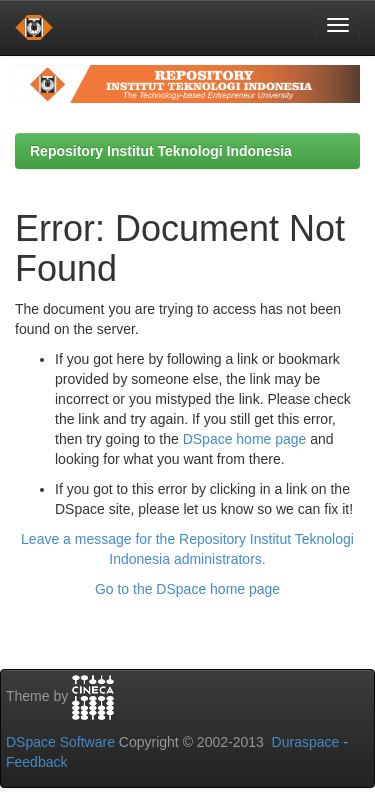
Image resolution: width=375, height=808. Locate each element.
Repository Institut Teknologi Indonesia (161, 151)
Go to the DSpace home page (187, 589)
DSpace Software (60, 742)
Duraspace (306, 742)
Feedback (36, 762)
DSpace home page (245, 439)
